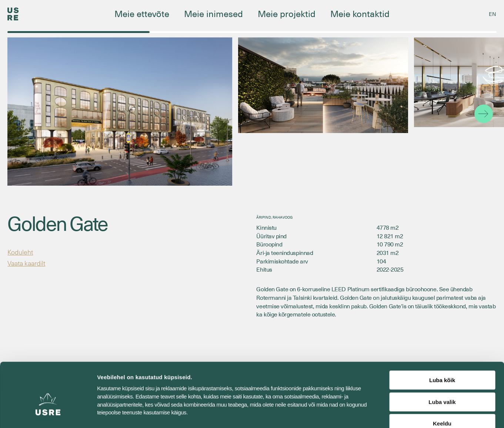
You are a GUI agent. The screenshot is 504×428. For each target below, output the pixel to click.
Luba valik (442, 359)
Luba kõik (442, 337)
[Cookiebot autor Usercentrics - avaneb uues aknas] (48, 414)
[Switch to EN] (493, 14)
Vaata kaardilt (29, 264)
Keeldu (442, 381)
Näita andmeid (383, 413)
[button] (484, 114)
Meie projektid (287, 13)
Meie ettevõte (142, 13)
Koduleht (22, 252)
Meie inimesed (213, 13)
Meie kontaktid (360, 13)
